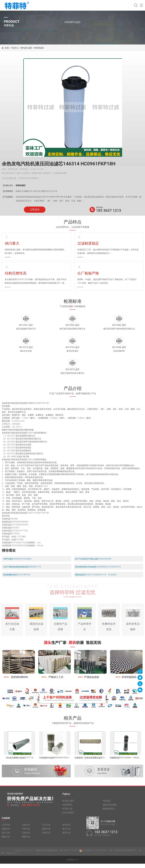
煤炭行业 (46, 835)
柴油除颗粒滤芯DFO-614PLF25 (17, 579)
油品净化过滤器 (110, 811)
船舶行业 (6, 843)
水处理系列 (67, 811)
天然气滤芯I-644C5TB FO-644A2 (17, 563)
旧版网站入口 (73, 864)
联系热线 (99, 207)
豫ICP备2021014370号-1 (70, 856)
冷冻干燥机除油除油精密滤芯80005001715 (22, 571)
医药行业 (66, 831)
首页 (7, 48)
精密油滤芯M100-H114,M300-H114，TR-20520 (96, 579)
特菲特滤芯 (39, 48)
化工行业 (46, 831)
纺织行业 (46, 839)
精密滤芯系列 (109, 815)
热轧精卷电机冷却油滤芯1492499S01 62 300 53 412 (98, 571)
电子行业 (6, 839)
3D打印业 (6, 831)
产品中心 (15, 48)
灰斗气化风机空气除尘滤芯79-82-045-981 (93, 563)
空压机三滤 (67, 815)
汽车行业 (26, 835)
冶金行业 (26, 831)
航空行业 (66, 839)
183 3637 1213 (108, 210)
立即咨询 (35, 210)
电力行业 (66, 835)
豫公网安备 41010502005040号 (93, 856)
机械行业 (6, 835)
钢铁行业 (26, 843)
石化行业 (26, 839)
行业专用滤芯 (68, 819)
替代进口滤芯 (26, 48)
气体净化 (107, 807)
